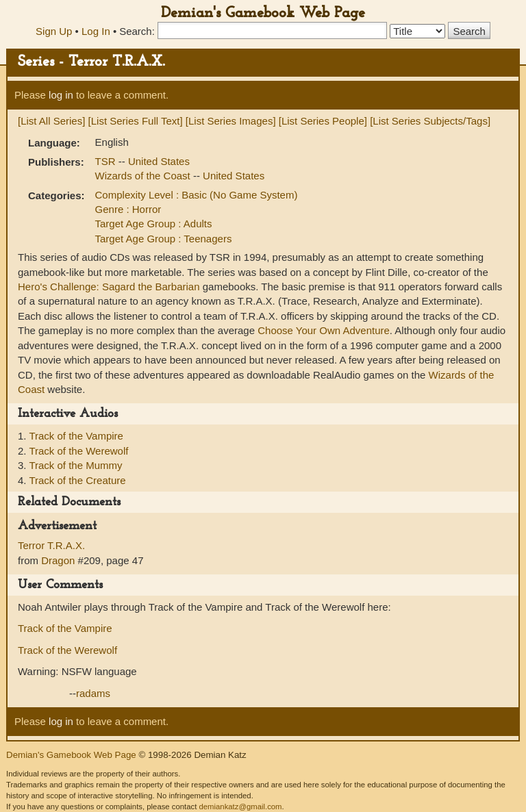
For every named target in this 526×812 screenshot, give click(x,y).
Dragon (58, 560)
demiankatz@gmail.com (240, 807)
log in (61, 95)
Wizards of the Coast (144, 176)
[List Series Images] (231, 121)
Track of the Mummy (75, 465)
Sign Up (54, 31)
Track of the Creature (77, 480)
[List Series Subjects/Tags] (430, 121)
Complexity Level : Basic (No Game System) (197, 195)
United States (159, 161)
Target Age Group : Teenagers (164, 239)
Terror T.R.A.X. (51, 545)
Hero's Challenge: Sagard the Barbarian (109, 287)
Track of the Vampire (76, 436)
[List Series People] (323, 121)
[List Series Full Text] (136, 121)
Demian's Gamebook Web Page (263, 13)
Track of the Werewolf (78, 451)
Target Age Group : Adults (154, 224)
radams (93, 693)
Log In (96, 31)
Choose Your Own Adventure (324, 330)
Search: (137, 31)
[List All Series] (51, 121)
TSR (107, 161)
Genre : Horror (128, 209)
